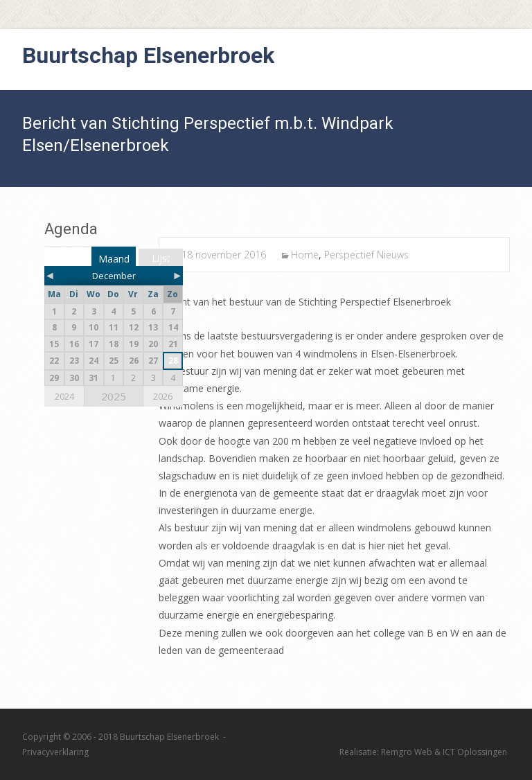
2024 (64, 396)
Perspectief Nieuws (366, 255)
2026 (163, 396)
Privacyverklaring (55, 752)
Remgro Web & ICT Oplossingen (444, 752)
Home (305, 255)
